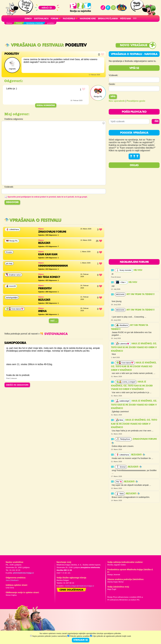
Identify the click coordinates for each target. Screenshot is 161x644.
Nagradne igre (88, 19)
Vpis (113, 97)
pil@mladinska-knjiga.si (23, 573)
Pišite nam (125, 19)
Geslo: (112, 84)
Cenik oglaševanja (71, 590)
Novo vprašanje (134, 45)
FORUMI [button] (55, 19)
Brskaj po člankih (108, 19)
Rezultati (138, 455)
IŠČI (157, 121)
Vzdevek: (113, 75)
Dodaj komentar (46, 105)
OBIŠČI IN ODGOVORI (17, 385)
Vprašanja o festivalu (34, 45)
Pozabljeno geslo (136, 101)
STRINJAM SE (81, 640)
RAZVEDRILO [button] (69, 19)
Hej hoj (138, 270)
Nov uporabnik (117, 101)
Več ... (54, 321)
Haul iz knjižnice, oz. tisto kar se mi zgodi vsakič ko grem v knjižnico (134, 347)
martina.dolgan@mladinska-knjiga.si (79, 586)
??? (135, 19)
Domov (28, 19)
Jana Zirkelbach (12, 580)
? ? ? (134, 156)
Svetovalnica (41, 19)
